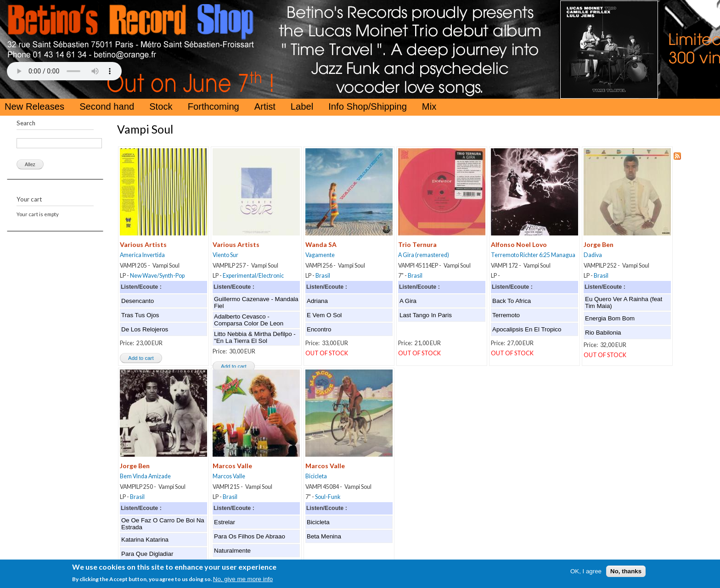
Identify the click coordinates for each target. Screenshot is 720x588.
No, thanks (626, 573)
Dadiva (593, 255)
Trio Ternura (417, 244)
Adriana (317, 301)
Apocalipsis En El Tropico (527, 329)
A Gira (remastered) (424, 255)
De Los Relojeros (145, 329)
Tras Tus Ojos (140, 315)
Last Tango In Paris (426, 315)
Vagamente (320, 255)
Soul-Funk (328, 497)
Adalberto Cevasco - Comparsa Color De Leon (249, 320)
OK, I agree (586, 573)
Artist (265, 106)
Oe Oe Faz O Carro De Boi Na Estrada (163, 524)
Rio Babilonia (603, 333)
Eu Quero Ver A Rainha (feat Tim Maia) (624, 302)
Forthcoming (214, 106)
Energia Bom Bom (610, 318)
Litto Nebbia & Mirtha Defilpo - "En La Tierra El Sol (255, 337)
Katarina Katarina (145, 540)
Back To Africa (512, 301)
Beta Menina (324, 536)
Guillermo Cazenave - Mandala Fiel (256, 302)
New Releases (34, 106)
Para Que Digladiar (147, 554)
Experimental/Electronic (253, 276)
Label (302, 106)
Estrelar (225, 522)
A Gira (408, 301)
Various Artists (143, 244)
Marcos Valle (232, 466)
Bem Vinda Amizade (145, 476)
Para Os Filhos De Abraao (250, 536)
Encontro (319, 329)
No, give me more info (243, 581)
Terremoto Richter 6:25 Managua (533, 255)
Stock (161, 106)
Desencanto (138, 301)
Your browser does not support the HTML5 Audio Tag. (64, 71)
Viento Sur (225, 255)
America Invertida (142, 255)
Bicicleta (316, 476)
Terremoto (506, 315)
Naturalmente (232, 551)
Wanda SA (321, 244)
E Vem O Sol (324, 315)
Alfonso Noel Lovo (519, 244)
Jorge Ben (599, 244)
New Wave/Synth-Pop (157, 276)
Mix (429, 106)
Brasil (323, 276)
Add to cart (141, 358)
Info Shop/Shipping (368, 106)
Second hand (107, 106)
